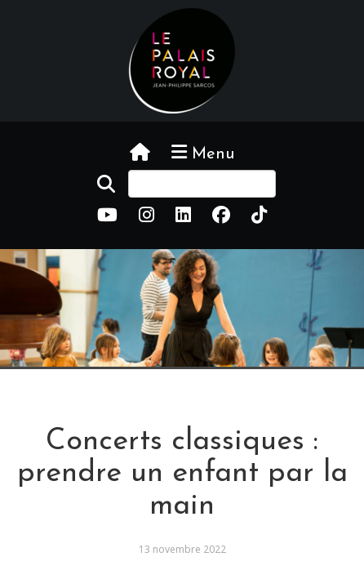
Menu (203, 153)
